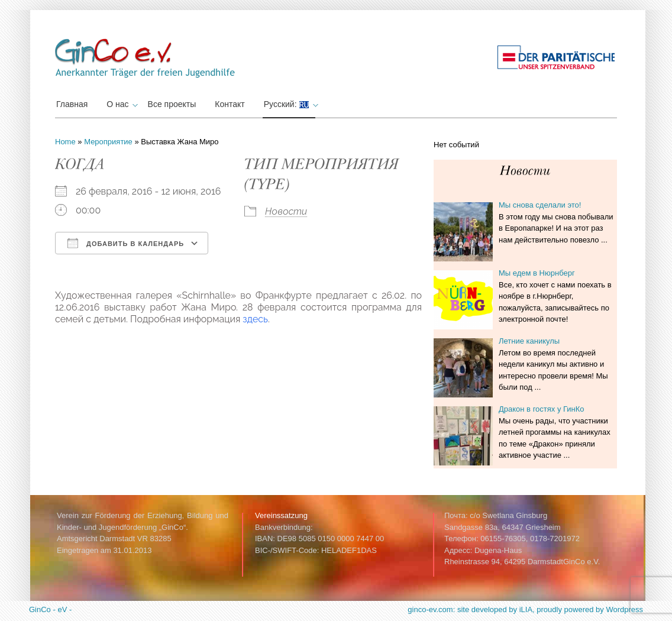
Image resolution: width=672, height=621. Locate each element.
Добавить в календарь (126, 243)
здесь (255, 319)
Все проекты (172, 104)
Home (65, 142)
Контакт (230, 104)
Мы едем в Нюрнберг (537, 273)
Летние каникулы (529, 341)
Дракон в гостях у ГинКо (542, 409)
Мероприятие (108, 142)
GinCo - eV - (50, 609)
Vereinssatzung (281, 515)
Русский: (290, 104)
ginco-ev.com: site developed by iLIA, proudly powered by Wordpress (525, 609)
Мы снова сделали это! (540, 205)
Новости (286, 211)
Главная (72, 104)
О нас (120, 104)
